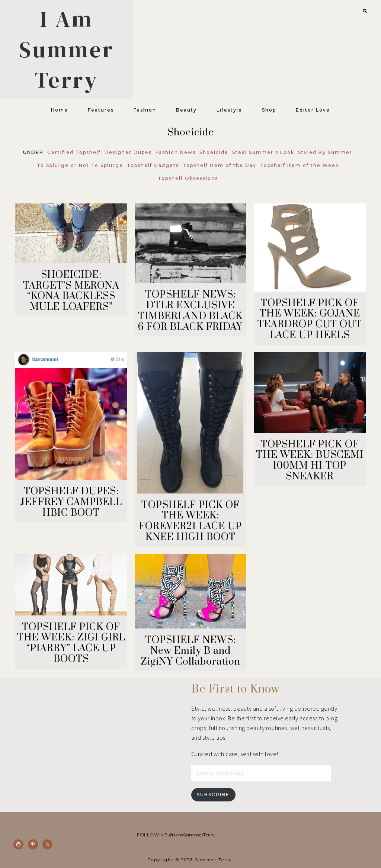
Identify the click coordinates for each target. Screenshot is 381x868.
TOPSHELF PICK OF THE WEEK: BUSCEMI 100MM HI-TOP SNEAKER (310, 461)
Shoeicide (214, 152)
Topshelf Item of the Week (300, 165)
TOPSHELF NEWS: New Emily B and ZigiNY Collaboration (190, 651)
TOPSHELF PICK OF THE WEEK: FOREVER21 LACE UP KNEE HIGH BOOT (190, 521)
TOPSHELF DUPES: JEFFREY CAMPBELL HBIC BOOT (71, 502)
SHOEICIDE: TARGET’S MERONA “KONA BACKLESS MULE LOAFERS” (71, 291)
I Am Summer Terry (67, 49)
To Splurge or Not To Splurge (80, 165)
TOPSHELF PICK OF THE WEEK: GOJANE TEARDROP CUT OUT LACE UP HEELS (310, 319)
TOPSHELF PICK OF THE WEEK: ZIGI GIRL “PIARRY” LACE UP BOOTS (71, 643)
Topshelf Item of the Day (220, 165)
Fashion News (176, 152)
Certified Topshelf (74, 152)
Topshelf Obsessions (188, 178)
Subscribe (213, 795)
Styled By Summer (325, 152)
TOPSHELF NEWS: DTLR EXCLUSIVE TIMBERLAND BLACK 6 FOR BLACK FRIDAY (190, 311)
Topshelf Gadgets (153, 165)
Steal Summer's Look (263, 152)
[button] (363, 10)
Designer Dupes (128, 152)
